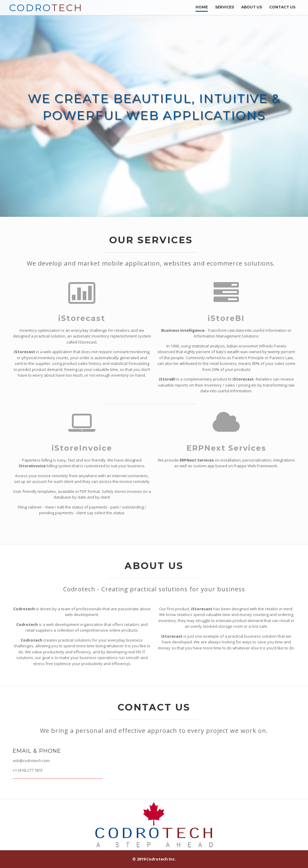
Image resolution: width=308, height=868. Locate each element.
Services (225, 7)
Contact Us (282, 7)
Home (202, 7)
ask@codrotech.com (31, 761)
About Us (252, 7)
